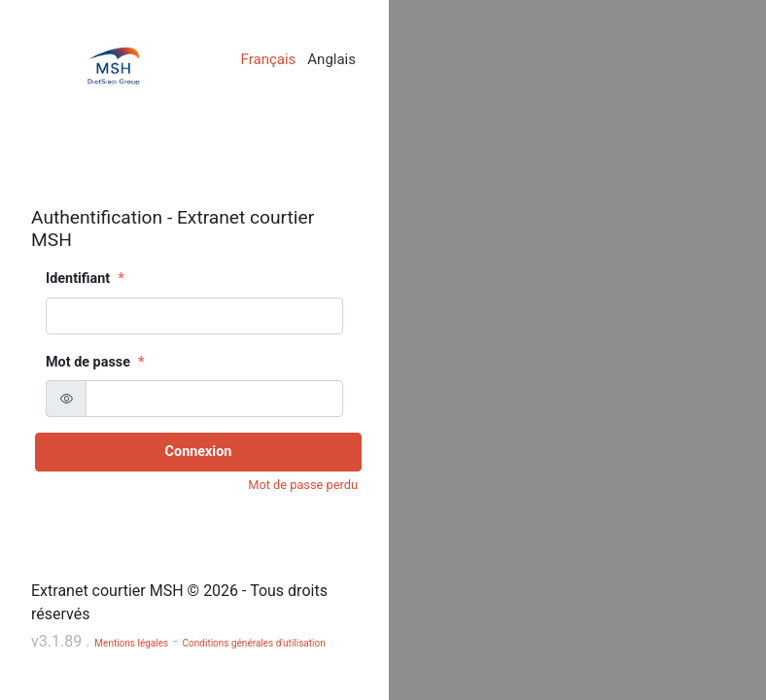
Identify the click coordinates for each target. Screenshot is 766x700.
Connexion (199, 452)
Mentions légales (131, 643)
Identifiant (78, 279)
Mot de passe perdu (303, 485)
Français (269, 59)
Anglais (331, 59)
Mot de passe (88, 362)
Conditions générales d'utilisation (254, 643)
